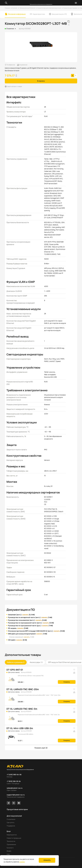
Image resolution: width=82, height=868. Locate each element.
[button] (41, 748)
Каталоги (10, 848)
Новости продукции (14, 838)
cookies (22, 862)
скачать (25, 615)
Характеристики (39, 14)
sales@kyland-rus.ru (15, 788)
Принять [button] (47, 860)
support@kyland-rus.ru (16, 795)
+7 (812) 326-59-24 (14, 781)
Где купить (11, 822)
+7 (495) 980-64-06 (14, 775)
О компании (11, 819)
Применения (11, 844)
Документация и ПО (59, 14)
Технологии (11, 841)
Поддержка (11, 826)
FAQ (8, 854)
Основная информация (17, 14)
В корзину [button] (41, 81)
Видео (9, 851)
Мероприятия (12, 835)
